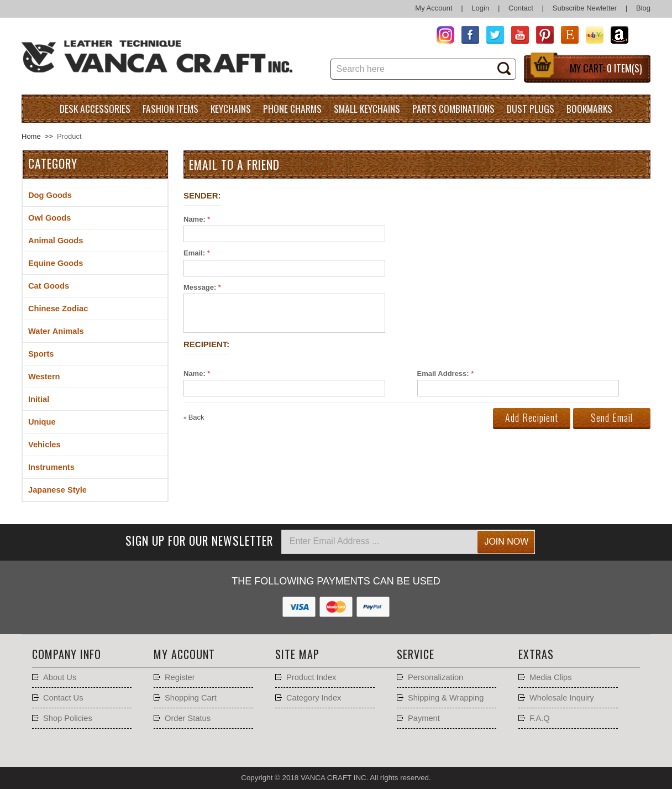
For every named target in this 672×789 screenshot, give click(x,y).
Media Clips (551, 677)
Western (44, 377)
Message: (200, 287)
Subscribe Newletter (585, 8)
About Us (60, 677)
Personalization (435, 677)
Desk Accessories (95, 108)
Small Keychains (367, 108)
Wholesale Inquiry (562, 698)
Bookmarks (589, 108)
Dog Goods (50, 195)
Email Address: (443, 373)
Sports (41, 354)
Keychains (231, 108)
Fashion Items (170, 108)
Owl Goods (49, 218)
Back (194, 417)
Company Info (67, 654)
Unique (42, 422)
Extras (536, 654)
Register (180, 677)
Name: (195, 219)
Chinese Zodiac (58, 309)
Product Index (311, 677)
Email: (194, 253)
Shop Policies (68, 718)
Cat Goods (49, 286)
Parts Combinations (453, 108)
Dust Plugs (531, 108)
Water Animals (56, 331)
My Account (434, 8)
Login (480, 8)
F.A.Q (540, 718)
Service (416, 654)
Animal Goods (56, 241)
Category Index (314, 698)
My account (184, 654)
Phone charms (292, 108)
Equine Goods (56, 263)
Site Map (297, 654)
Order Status (188, 718)
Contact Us (63, 698)
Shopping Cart (191, 698)
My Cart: (606, 68)
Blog (643, 8)
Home (31, 136)
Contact (521, 8)
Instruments (51, 467)
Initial (39, 399)
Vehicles (44, 445)
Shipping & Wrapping (446, 698)
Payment (424, 718)
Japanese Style (57, 490)
